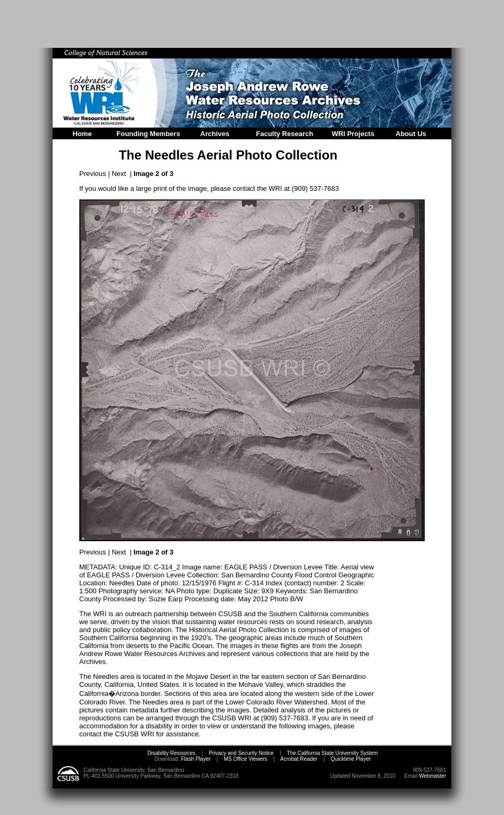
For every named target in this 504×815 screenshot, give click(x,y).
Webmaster (432, 776)
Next (119, 174)
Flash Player (195, 759)
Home (82, 134)
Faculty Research (285, 134)
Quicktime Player (351, 759)
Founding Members (148, 134)
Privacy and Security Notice (241, 753)
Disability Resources (171, 753)
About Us (411, 134)
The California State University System (333, 753)
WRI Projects (353, 134)
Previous (93, 174)
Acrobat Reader (299, 759)
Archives (215, 134)
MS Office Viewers (246, 759)
